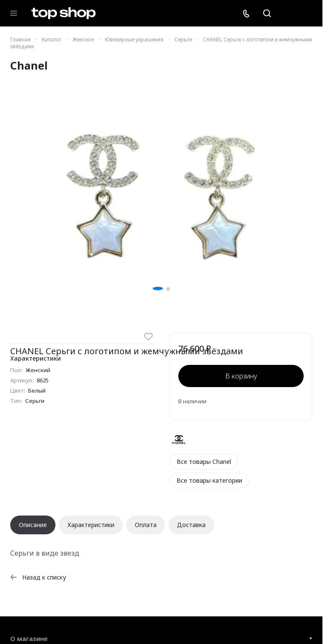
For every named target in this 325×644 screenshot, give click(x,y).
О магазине (29, 638)
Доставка (191, 525)
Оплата (146, 525)
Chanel (29, 65)
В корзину (241, 376)
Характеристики (91, 525)
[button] (158, 288)
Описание (33, 525)
